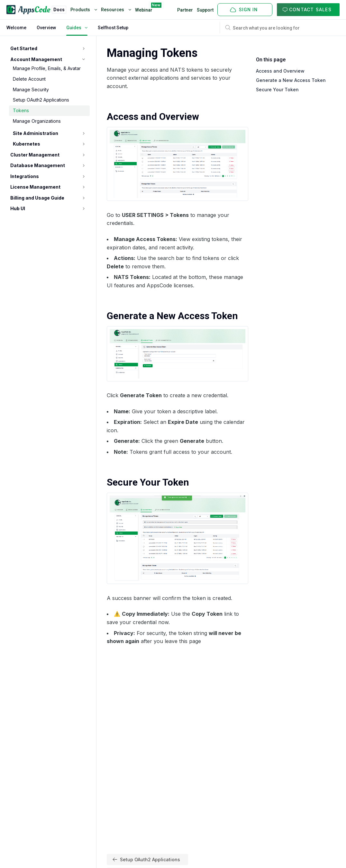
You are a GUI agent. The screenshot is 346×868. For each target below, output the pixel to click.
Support (205, 10)
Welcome (16, 28)
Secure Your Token (277, 89)
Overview (46, 28)
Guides (77, 28)
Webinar (144, 9)
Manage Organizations (37, 121)
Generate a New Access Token (291, 80)
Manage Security (31, 89)
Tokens (21, 110)
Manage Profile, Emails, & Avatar (47, 68)
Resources (116, 10)
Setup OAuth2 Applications (41, 100)
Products (84, 10)
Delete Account (29, 79)
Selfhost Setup (113, 28)
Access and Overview (280, 71)
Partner (185, 10)
